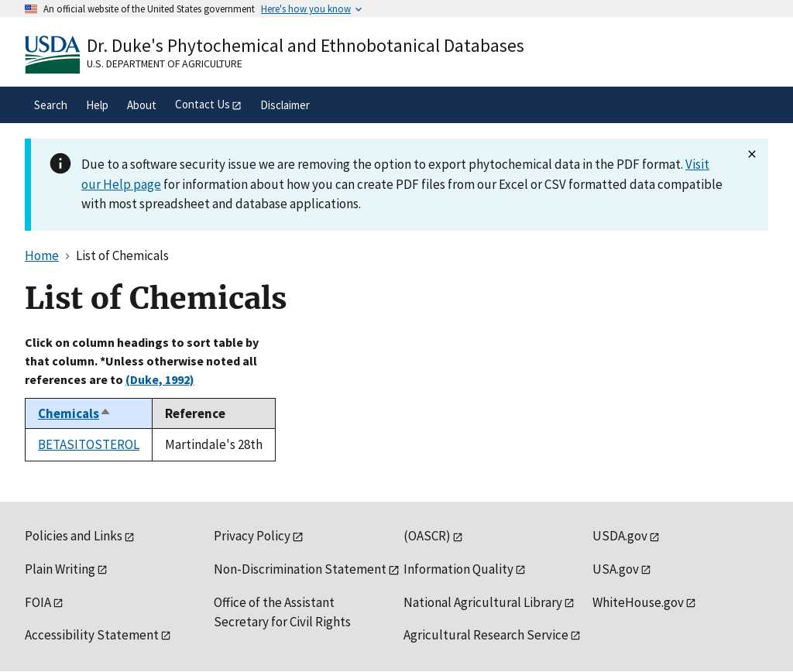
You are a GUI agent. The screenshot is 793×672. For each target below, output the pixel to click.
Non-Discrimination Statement (300, 569)
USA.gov (616, 569)
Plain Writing (60, 569)
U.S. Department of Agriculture (165, 63)
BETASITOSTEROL (89, 444)
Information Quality (458, 569)
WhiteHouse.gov (638, 602)
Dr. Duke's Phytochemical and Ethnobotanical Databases (306, 45)
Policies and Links (74, 536)
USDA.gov (620, 536)
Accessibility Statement (92, 635)
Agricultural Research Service (486, 635)
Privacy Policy (252, 536)
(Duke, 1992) (160, 379)
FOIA (38, 602)
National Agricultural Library (483, 602)
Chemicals (75, 413)
